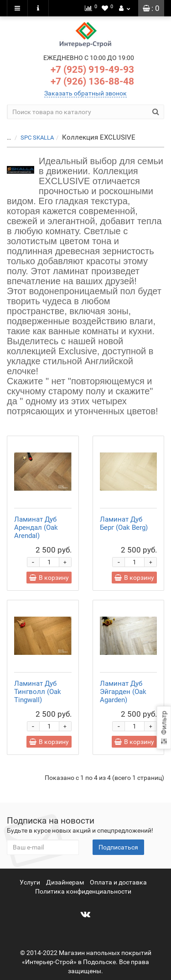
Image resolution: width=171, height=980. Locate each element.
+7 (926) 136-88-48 (92, 81)
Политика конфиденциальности (83, 891)
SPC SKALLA (37, 138)
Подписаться (118, 847)
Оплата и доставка (118, 882)
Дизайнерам (65, 882)
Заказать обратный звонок (85, 93)
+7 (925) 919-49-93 (92, 70)
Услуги (30, 882)
